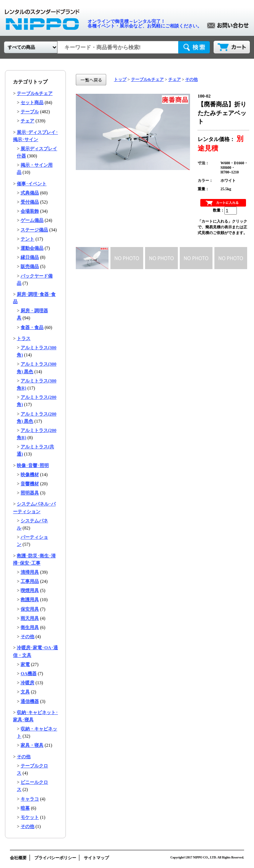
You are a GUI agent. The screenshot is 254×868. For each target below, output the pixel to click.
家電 (25, 664)
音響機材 (30, 484)
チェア (27, 121)
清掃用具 (30, 572)
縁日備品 (30, 257)
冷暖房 (27, 683)
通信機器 (30, 701)
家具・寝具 (32, 745)
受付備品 (30, 202)
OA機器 (29, 674)
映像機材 (30, 475)
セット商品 (32, 103)
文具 (25, 692)
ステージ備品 (34, 230)
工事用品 (30, 581)
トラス (24, 339)
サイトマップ (96, 858)
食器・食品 (32, 327)
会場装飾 (30, 211)
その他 (27, 637)
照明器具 (30, 493)
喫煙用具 (30, 590)
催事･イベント (32, 184)
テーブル (30, 112)
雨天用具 (30, 618)
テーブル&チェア (35, 93)
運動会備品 (32, 248)
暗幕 (25, 808)
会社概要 (18, 858)
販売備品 (30, 266)
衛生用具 (30, 627)
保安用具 (30, 609)
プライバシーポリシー (55, 858)
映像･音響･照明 (33, 465)
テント (27, 239)
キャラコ (30, 799)
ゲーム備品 (32, 220)
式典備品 (30, 193)
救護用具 (30, 600)
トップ (120, 79)
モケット (30, 817)
